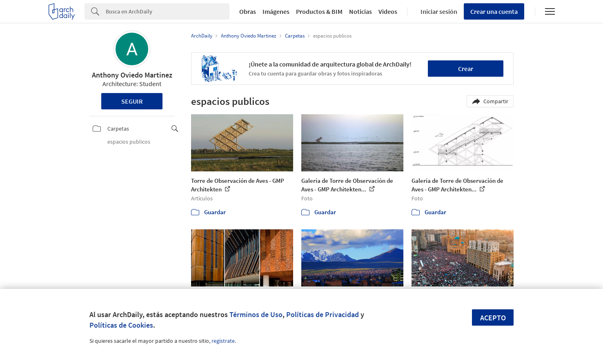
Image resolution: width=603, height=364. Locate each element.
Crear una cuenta (494, 11)
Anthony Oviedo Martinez (132, 75)
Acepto (493, 318)
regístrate (223, 341)
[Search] (168, 11)
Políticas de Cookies (121, 325)
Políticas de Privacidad (323, 314)
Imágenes (276, 11)
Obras (248, 11)
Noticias (360, 11)
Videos (388, 11)
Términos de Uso (256, 314)
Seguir (132, 101)
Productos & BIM (319, 11)
